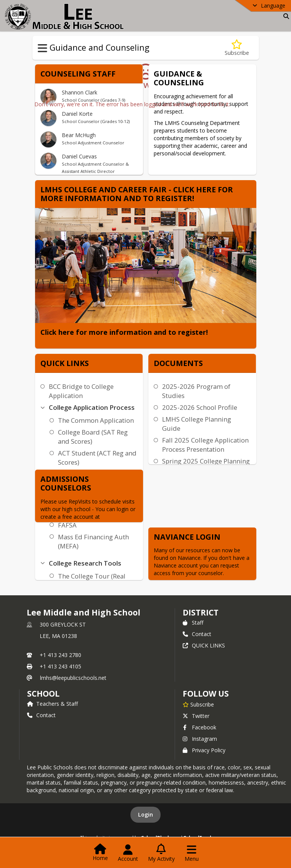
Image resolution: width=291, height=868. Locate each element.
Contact (197, 634)
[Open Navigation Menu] (192, 853)
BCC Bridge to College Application (81, 391)
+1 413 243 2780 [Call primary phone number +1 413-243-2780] (60, 655)
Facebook (199, 727)
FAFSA (67, 525)
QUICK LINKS (204, 645)
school (43, 694)
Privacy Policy (204, 750)
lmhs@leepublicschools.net (73, 678)
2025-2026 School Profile (200, 407)
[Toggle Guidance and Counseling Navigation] (43, 48)
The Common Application (96, 420)
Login (145, 814)
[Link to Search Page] (285, 16)
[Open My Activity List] (161, 853)
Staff (193, 623)
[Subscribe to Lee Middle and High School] (198, 704)
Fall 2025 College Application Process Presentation (205, 445)
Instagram (200, 739)
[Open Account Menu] (128, 853)
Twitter (196, 716)
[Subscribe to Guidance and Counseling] (237, 48)
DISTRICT (201, 612)
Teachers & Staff (52, 704)
